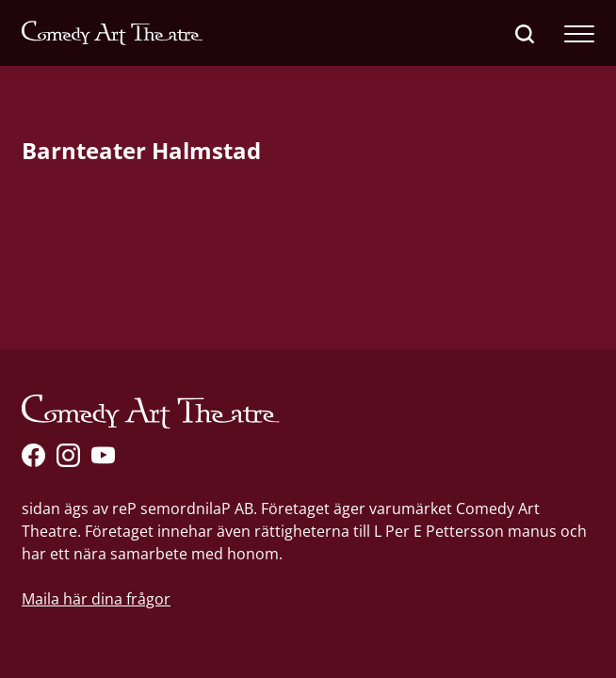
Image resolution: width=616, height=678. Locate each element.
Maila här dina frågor (96, 599)
